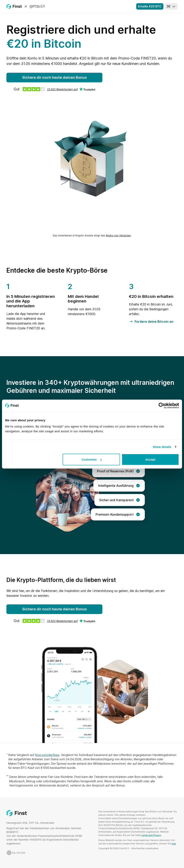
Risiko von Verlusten (118, 235)
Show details (162, 447)
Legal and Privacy (151, 835)
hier (174, 844)
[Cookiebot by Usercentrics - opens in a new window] (161, 405)
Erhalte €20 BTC (150, 6)
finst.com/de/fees (47, 755)
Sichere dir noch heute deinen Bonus (54, 77)
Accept (150, 459)
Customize (92, 459)
